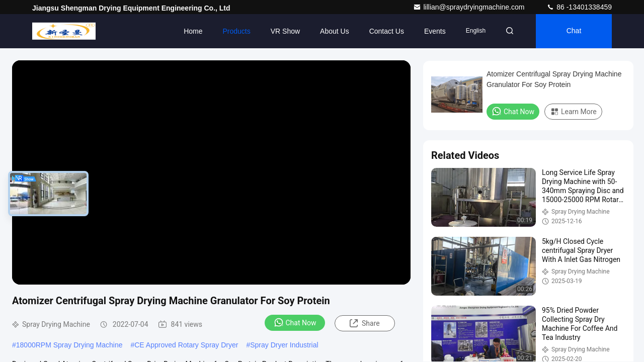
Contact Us (387, 31)
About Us (335, 31)
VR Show (285, 31)
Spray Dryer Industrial (284, 345)
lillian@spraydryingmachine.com (470, 7)
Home (193, 31)
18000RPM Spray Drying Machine (69, 345)
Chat (574, 31)
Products (236, 31)
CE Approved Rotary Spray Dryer (186, 345)
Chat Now (295, 322)
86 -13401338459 (579, 7)
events (435, 31)
